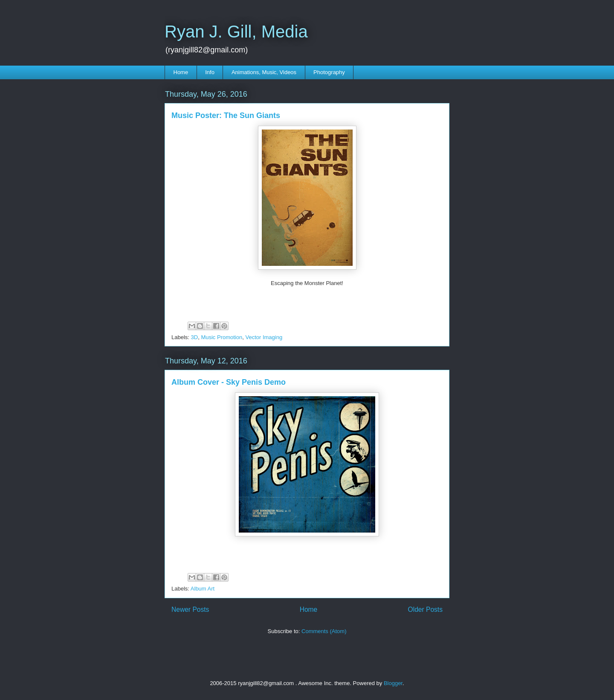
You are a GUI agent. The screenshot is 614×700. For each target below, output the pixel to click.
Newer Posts (190, 609)
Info (210, 72)
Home (181, 72)
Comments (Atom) (324, 631)
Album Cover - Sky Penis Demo (229, 382)
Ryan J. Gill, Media (236, 32)
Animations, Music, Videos (264, 72)
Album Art (203, 589)
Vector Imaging (264, 337)
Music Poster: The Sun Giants (226, 115)
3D (195, 337)
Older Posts (425, 609)
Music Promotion (222, 337)
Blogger (393, 683)
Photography (329, 72)
